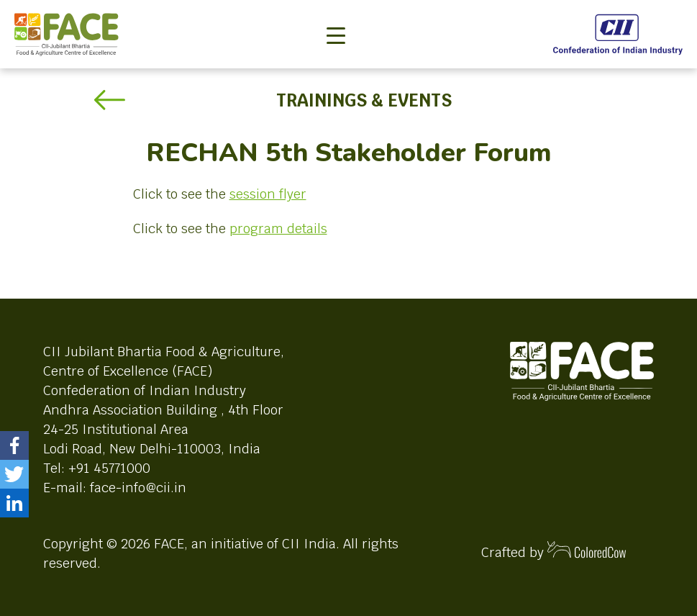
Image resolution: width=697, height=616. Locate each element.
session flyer (268, 194)
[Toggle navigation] (336, 12)
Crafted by (554, 551)
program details (278, 228)
